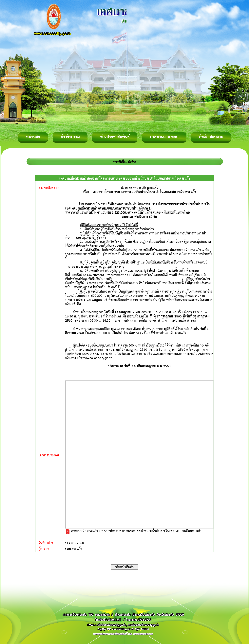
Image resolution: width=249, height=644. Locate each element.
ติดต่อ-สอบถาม (211, 137)
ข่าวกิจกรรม (70, 137)
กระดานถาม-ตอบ (164, 137)
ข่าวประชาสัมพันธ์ (115, 137)
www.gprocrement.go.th (170, 354)
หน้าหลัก (33, 137)
